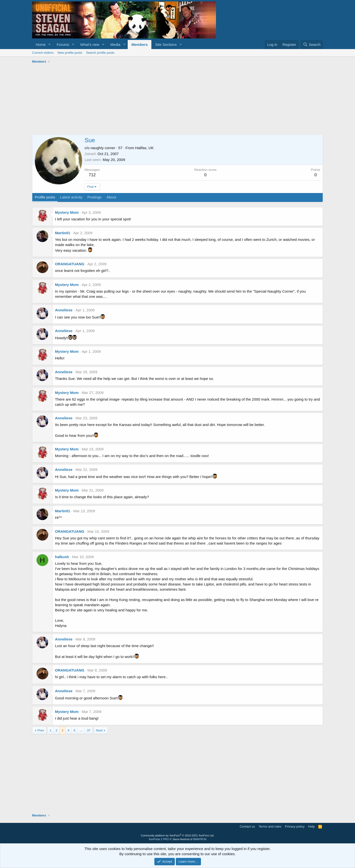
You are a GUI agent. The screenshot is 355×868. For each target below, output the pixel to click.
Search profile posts (100, 53)
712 (92, 175)
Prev (41, 730)
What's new (90, 44)
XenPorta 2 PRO (159, 839)
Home (41, 44)
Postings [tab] (94, 197)
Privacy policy (295, 826)
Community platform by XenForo (177, 835)
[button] (50, 44)
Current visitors (43, 53)
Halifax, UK (144, 148)
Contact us (247, 826)
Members (140, 44)
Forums (63, 44)
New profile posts (70, 53)
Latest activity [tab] (71, 197)
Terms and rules (270, 826)
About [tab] (111, 197)
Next (99, 730)
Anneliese (64, 310)
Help (311, 826)
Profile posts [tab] (45, 197)
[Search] (312, 44)
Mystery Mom (67, 212)
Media (115, 44)
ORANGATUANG (70, 264)
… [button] (81, 730)
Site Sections (166, 44)
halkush (62, 557)
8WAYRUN (200, 839)
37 (89, 730)
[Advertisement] (177, 100)
